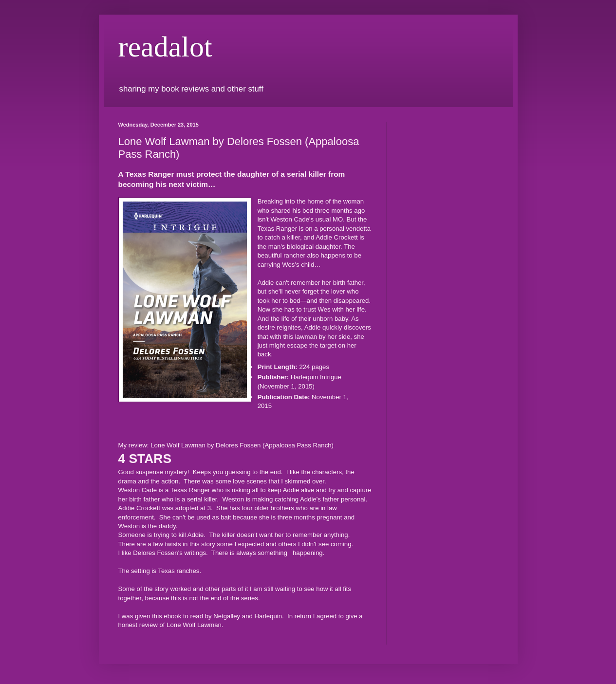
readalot (165, 47)
